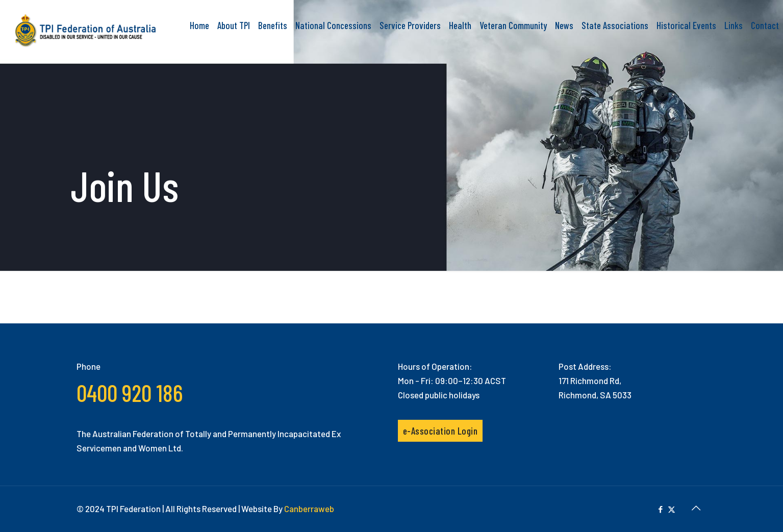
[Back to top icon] (696, 508)
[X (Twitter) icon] (672, 509)
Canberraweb (309, 509)
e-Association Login (440, 431)
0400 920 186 (130, 392)
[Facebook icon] (661, 509)
